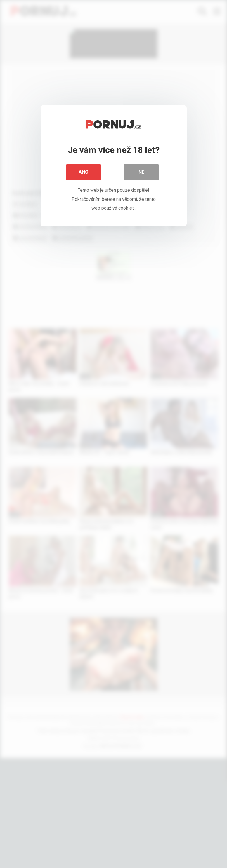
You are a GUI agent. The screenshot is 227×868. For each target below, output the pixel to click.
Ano (84, 172)
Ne (141, 172)
